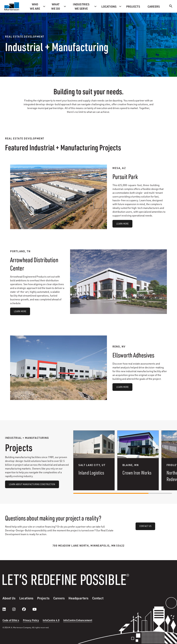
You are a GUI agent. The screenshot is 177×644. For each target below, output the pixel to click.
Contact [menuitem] (98, 598)
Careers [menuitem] (154, 6)
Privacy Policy (31, 620)
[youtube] (34, 609)
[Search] (171, 7)
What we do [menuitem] (56, 6)
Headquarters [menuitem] (78, 598)
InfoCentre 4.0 (51, 620)
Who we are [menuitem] (35, 6)
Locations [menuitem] (109, 6)
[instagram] (17, 609)
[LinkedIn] (7, 609)
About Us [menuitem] (9, 598)
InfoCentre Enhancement (78, 620)
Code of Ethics (11, 620)
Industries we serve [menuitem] (81, 6)
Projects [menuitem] (133, 6)
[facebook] (27, 609)
